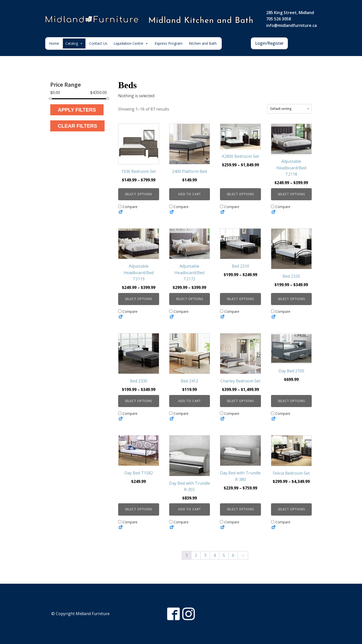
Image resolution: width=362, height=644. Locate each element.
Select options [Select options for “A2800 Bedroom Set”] (240, 194)
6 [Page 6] (233, 555)
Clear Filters (77, 126)
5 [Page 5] (224, 555)
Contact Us (98, 43)
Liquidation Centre (131, 43)
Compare (128, 207)
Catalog (74, 43)
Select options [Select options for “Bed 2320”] (291, 299)
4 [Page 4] (215, 555)
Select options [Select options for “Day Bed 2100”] (291, 401)
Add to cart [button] (190, 194)
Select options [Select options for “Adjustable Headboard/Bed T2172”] (190, 299)
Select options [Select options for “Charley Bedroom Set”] (240, 401)
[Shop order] (289, 109)
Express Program (169, 43)
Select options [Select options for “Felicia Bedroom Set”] (291, 509)
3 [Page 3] (205, 555)
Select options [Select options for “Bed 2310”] (240, 299)
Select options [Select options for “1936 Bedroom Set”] (139, 194)
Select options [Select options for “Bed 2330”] (139, 401)
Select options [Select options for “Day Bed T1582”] (139, 509)
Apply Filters (77, 110)
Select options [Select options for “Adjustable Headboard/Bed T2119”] (139, 299)
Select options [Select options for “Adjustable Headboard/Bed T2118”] (291, 194)
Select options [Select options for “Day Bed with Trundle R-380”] (240, 509)
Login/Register (269, 43)
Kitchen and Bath (203, 43)
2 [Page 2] (196, 555)
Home (54, 43)
